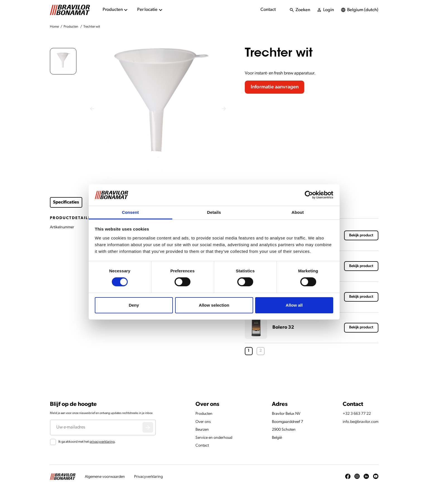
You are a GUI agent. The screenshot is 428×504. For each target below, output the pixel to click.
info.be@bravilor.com (361, 422)
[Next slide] (224, 109)
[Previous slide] (92, 109)
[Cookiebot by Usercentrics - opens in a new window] (309, 195)
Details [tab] (214, 212)
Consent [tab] (130, 212)
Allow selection (214, 305)
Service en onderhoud (214, 438)
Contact (268, 10)
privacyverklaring (102, 442)
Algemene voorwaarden (105, 477)
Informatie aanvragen (275, 87)
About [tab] (298, 212)
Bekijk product (361, 235)
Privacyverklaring (148, 477)
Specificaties (66, 202)
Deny (134, 305)
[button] (63, 61)
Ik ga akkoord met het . (87, 442)
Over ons (203, 422)
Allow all (294, 305)
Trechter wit (92, 27)
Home (54, 27)
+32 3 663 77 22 (357, 414)
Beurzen (202, 430)
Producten (71, 27)
